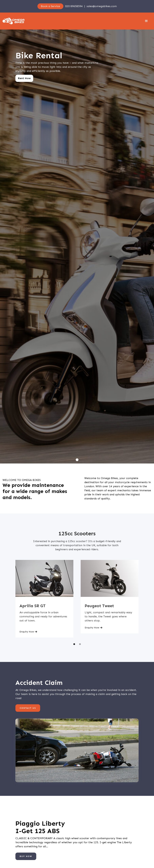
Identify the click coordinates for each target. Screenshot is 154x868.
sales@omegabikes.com (102, 6)
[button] (146, 21)
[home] (13, 21)
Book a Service (50, 6)
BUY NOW (26, 856)
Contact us (28, 708)
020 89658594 (74, 6)
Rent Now (24, 78)
